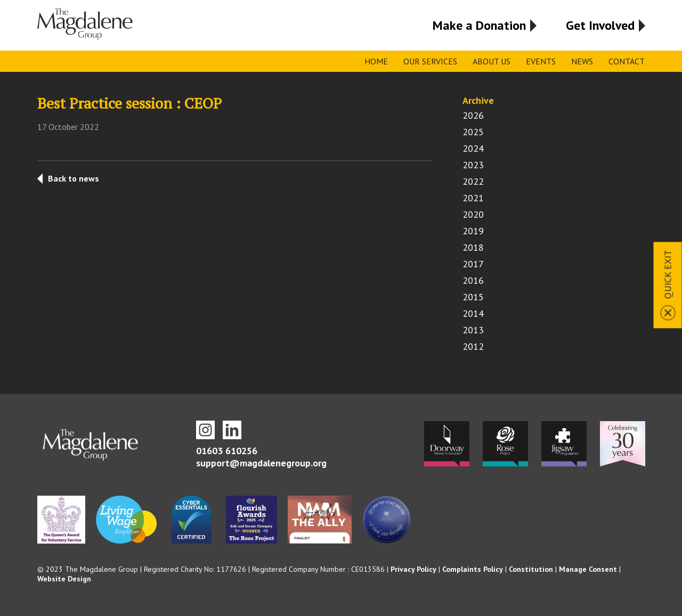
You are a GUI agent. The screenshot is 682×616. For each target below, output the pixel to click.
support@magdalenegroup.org (261, 463)
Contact (627, 61)
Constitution (531, 569)
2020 (473, 214)
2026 (473, 115)
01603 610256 (227, 451)
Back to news (74, 178)
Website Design (64, 579)
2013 (473, 330)
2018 (473, 247)
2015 (473, 297)
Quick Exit (668, 274)
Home (376, 61)
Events (541, 61)
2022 (473, 181)
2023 (473, 165)
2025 (473, 132)
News (582, 61)
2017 (473, 264)
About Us (492, 61)
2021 (473, 198)
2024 (473, 148)
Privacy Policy (413, 569)
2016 (473, 280)
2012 (473, 346)
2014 (473, 313)
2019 (473, 231)
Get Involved (600, 25)
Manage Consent (588, 569)
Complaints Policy (473, 569)
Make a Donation (479, 25)
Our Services (430, 61)
